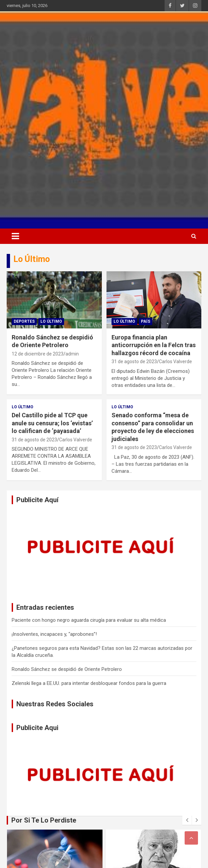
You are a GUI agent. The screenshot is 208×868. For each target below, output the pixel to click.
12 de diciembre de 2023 (38, 354)
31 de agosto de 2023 (134, 361)
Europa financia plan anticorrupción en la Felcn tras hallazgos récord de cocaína (154, 345)
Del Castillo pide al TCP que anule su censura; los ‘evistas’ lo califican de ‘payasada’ (52, 423)
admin (72, 354)
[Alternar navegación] (15, 236)
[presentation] (187, 820)
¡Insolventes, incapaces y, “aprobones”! (54, 634)
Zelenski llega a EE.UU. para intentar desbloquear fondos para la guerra (89, 683)
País (146, 321)
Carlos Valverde (175, 361)
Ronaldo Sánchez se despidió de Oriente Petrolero (67, 669)
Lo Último (51, 321)
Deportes (24, 321)
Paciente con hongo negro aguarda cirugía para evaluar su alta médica (89, 620)
